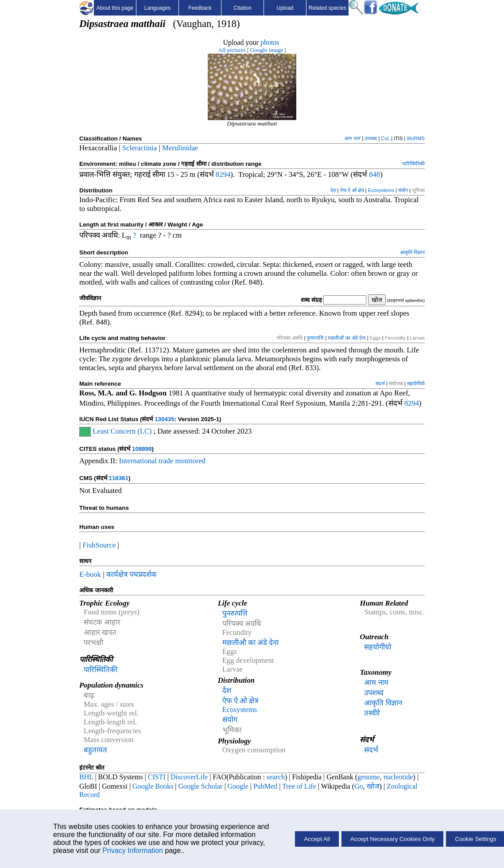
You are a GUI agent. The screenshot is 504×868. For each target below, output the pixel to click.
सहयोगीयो (416, 383)
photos (270, 42)
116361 (118, 478)
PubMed (265, 786)
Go (359, 786)
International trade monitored (162, 461)
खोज (373, 786)
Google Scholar (200, 786)
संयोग (403, 190)
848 (374, 174)
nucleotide (398, 777)
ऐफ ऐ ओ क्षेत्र (352, 190)
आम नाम (352, 138)
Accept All (317, 839)
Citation (242, 8)
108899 (142, 449)
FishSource (99, 545)
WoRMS (416, 138)
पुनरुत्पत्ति (315, 338)
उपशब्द (371, 138)
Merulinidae (180, 148)
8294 (223, 174)
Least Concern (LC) (121, 431)
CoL (385, 138)
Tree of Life (299, 786)
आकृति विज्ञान (412, 252)
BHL (86, 777)
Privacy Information (133, 850)
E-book (90, 574)
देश (333, 190)
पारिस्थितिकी (413, 164)
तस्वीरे (372, 713)
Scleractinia (140, 148)
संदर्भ (380, 383)
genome (369, 777)
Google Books (153, 786)
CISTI (157, 777)
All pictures (232, 50)
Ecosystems (381, 190)
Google (238, 786)
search (276, 777)
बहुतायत (95, 750)
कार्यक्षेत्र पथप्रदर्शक (132, 574)
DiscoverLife (189, 777)
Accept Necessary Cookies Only (392, 839)
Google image (266, 50)
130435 (164, 419)
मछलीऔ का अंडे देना (347, 338)
